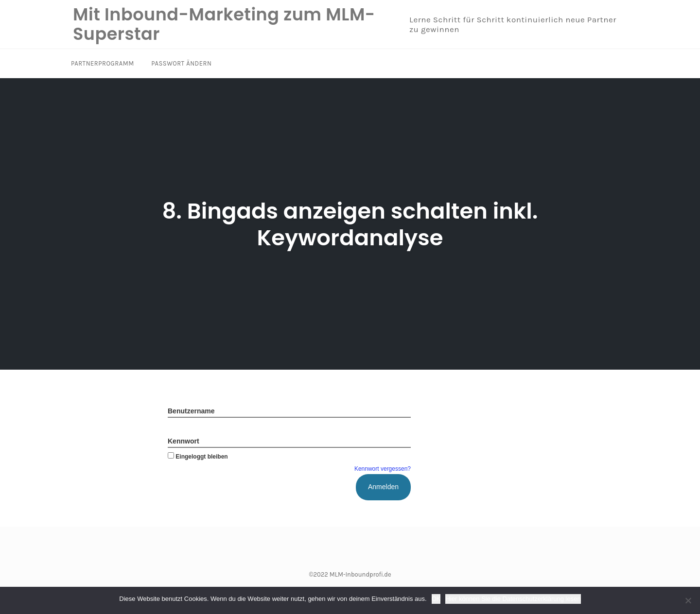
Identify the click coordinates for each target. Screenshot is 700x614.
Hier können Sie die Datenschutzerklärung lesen (513, 599)
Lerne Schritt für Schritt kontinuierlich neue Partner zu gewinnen (513, 24)
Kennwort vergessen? (383, 469)
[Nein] (688, 600)
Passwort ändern (181, 63)
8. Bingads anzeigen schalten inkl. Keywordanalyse (350, 224)
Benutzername (191, 411)
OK (436, 599)
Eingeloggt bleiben (198, 457)
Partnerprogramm (103, 63)
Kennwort (184, 441)
